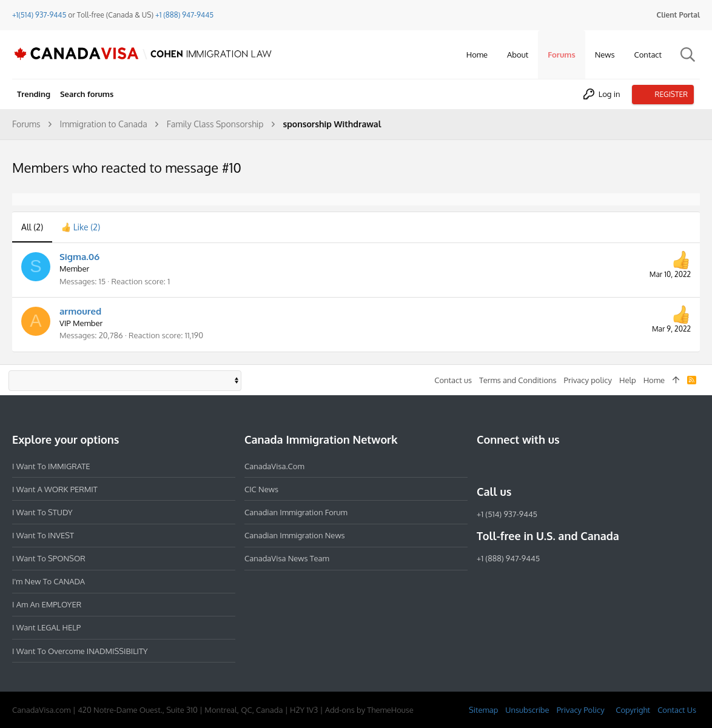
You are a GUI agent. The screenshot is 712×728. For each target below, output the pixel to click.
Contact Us (677, 710)
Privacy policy (588, 380)
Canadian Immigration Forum (296, 512)
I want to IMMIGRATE (51, 466)
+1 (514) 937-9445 (507, 514)
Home (654, 380)
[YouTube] (571, 466)
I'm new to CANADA (49, 581)
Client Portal (678, 15)
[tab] (81, 227)
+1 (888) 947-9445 (184, 15)
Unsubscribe (527, 710)
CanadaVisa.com (274, 466)
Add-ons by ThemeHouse (369, 710)
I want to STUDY (42, 512)
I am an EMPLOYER (47, 604)
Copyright (633, 710)
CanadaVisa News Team (287, 558)
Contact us (453, 380)
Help (628, 380)
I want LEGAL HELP (46, 627)
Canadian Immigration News (295, 535)
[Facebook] (484, 466)
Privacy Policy (581, 710)
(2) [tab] (32, 227)
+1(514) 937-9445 (39, 15)
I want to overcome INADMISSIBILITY (80, 651)
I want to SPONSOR (49, 558)
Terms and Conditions (518, 380)
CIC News (261, 489)
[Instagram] (506, 466)
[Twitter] (549, 466)
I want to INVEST (43, 535)
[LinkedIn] (528, 466)
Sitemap (483, 710)
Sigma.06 (79, 257)
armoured (80, 311)
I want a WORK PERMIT (55, 489)
